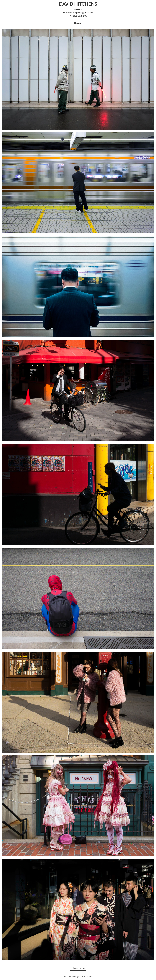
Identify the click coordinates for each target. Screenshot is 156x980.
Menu (78, 23)
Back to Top (78, 968)
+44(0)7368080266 (78, 16)
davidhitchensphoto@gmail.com (78, 13)
